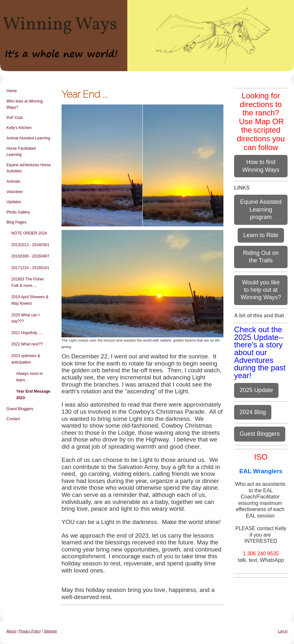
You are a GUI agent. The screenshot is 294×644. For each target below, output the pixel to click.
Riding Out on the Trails (261, 257)
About (11, 631)
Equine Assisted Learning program (261, 209)
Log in (283, 631)
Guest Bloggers (260, 434)
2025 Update (256, 390)
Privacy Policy (30, 631)
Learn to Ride (261, 235)
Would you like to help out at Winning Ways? (261, 290)
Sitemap (50, 631)
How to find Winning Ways (261, 166)
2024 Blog (253, 412)
